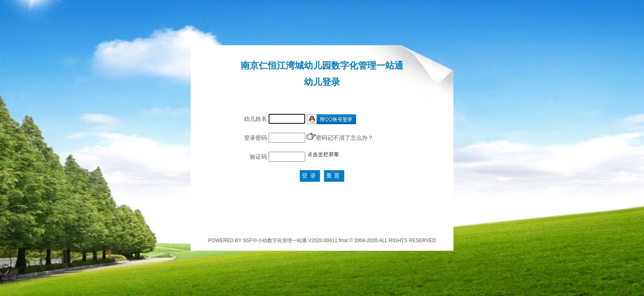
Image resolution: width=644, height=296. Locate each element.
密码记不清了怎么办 (342, 138)
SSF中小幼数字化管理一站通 (275, 240)
